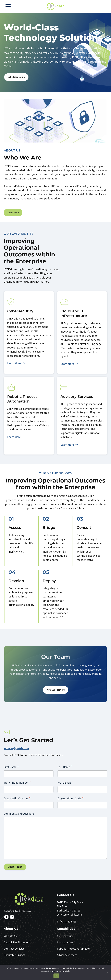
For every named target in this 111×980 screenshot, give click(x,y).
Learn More (13, 212)
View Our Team (56, 689)
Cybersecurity (65, 936)
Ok (56, 976)
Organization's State (71, 798)
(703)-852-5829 (68, 921)
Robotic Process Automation (74, 948)
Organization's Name (17, 798)
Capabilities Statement (17, 942)
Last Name (65, 767)
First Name (11, 767)
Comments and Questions (19, 814)
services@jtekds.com (16, 748)
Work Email (65, 782)
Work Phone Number (17, 782)
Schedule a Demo (16, 77)
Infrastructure (65, 942)
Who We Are (11, 936)
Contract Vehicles (14, 948)
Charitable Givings (14, 955)
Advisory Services (67, 955)
